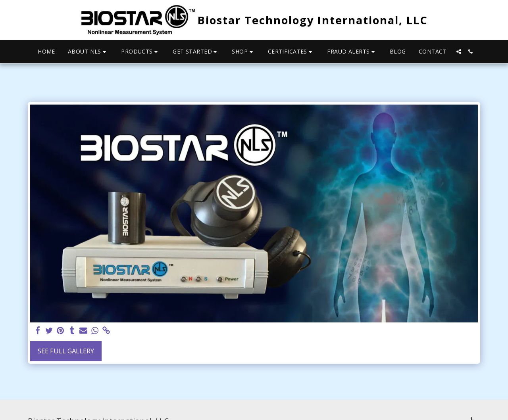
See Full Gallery (66, 351)
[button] (88, 52)
